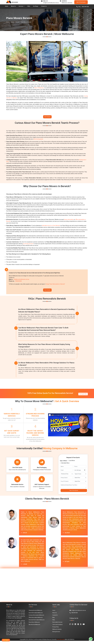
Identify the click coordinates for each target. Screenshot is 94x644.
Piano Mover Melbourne (34, 625)
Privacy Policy (56, 630)
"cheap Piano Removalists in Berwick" (55, 285)
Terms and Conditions (58, 628)
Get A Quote (47, 117)
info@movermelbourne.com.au (51, 3)
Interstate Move (65, 465)
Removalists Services (57, 625)
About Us (13, 6)
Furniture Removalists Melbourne (36, 618)
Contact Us (44, 6)
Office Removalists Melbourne (36, 621)
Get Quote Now (83, 395)
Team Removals (61, 643)
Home (7, 6)
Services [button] (21, 6)
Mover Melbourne (39, 88)
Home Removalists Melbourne (36, 616)
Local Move (72, 463)
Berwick (17, 22)
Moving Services (56, 635)
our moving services (28, 245)
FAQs (29, 6)
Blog (53, 621)
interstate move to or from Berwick (51, 226)
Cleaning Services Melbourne (35, 614)
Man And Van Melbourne (34, 628)
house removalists (69, 220)
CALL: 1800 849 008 (83, 7)
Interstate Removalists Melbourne (37, 623)
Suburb (12, 22)
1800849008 (18, 282)
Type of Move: (64, 463)
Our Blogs (36, 6)
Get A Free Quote (81, 2)
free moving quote (38, 140)
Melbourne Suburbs (57, 632)
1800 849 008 (74, 616)
